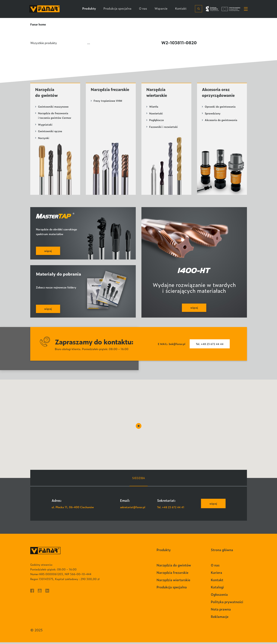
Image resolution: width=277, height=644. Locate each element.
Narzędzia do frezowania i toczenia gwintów (55, 116)
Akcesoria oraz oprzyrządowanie (220, 93)
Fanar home (38, 24)
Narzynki (44, 139)
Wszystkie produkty (44, 43)
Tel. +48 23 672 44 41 (171, 508)
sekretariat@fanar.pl (133, 508)
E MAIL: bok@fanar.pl (171, 345)
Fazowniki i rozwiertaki (164, 127)
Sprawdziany (213, 114)
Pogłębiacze (157, 121)
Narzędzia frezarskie (101, 93)
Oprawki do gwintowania (220, 107)
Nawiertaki (156, 114)
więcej (213, 505)
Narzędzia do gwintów (47, 93)
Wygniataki (45, 125)
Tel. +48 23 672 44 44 (210, 345)
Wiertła (154, 107)
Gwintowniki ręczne (50, 132)
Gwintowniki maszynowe (54, 107)
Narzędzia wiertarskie (158, 93)
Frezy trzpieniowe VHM (109, 107)
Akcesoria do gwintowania (221, 121)
